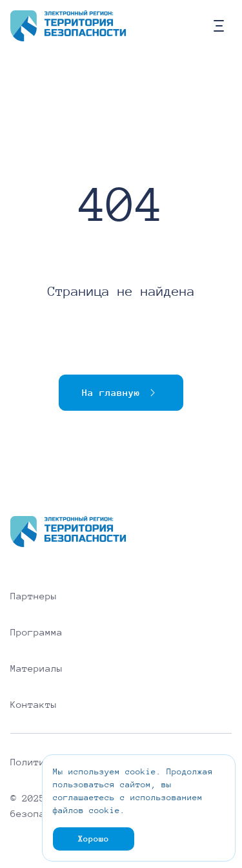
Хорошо (94, 839)
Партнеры (34, 596)
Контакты (34, 705)
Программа (36, 632)
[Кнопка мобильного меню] (219, 26)
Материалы (36, 668)
